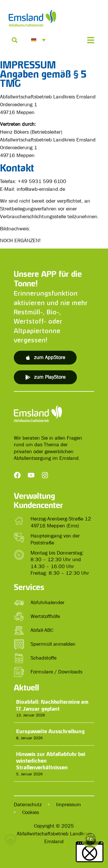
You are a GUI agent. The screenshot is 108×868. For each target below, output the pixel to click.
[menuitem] (38, 40)
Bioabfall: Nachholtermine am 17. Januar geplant (52, 705)
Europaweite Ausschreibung (50, 731)
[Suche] (15, 40)
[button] (11, 849)
